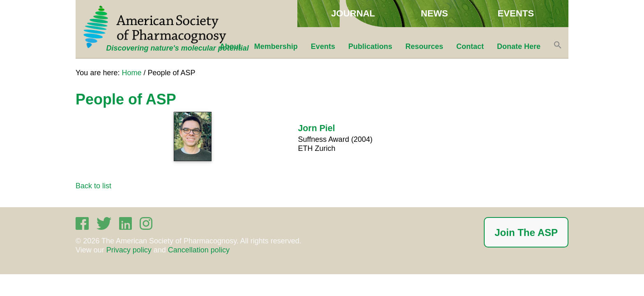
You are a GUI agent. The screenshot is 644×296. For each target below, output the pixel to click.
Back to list (93, 186)
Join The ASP (526, 232)
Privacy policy (129, 250)
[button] (558, 46)
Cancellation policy (199, 250)
